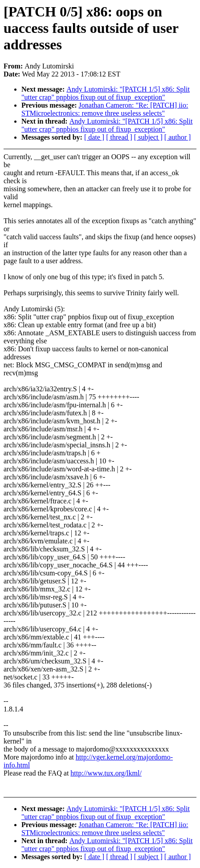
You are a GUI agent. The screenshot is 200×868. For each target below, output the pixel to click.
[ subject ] (148, 137)
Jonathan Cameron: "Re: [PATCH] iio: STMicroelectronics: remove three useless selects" (105, 109)
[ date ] (94, 137)
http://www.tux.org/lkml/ (106, 773)
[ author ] (178, 137)
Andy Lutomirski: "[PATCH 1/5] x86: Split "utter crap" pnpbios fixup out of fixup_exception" (106, 93)
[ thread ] (119, 137)
